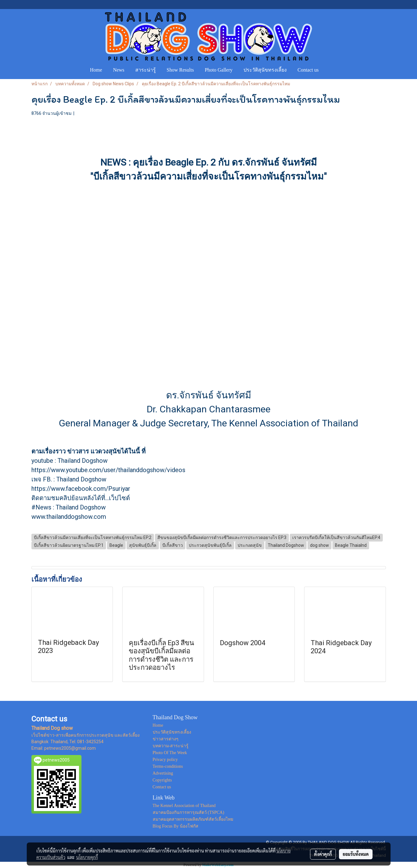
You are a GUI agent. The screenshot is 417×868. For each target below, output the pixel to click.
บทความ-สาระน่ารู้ (171, 746)
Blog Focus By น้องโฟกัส (176, 826)
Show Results (180, 70)
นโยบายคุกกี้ (87, 857)
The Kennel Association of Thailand (184, 806)
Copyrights (162, 780)
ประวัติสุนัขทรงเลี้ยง (265, 70)
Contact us (308, 70)
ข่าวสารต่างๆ (166, 739)
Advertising (163, 773)
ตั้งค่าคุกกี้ (323, 854)
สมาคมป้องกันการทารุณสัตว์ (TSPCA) (188, 812)
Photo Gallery (218, 70)
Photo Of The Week (170, 753)
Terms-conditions (168, 766)
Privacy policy (165, 760)
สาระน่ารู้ (146, 70)
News (118, 70)
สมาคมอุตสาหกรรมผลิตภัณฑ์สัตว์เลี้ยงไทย (193, 819)
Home (96, 70)
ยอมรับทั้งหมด (356, 854)
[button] (330, 70)
